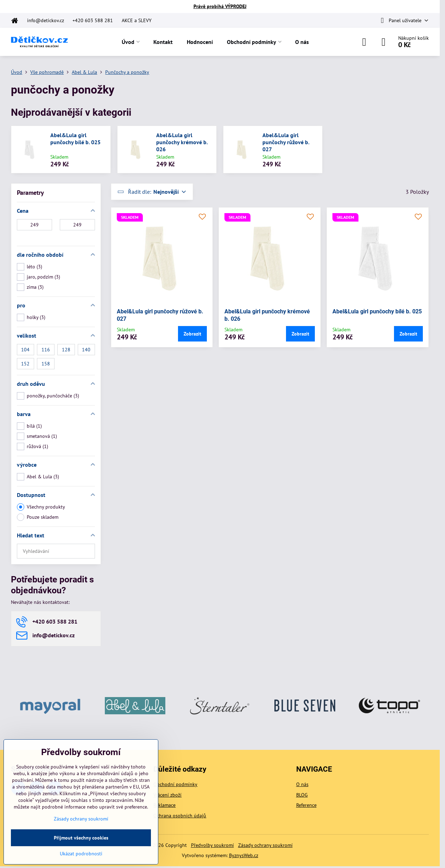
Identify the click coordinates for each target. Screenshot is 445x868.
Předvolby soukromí (212, 845)
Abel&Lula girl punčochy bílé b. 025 (75, 139)
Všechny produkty (41, 507)
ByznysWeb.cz (244, 855)
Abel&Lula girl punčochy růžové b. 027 (286, 142)
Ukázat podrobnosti (81, 854)
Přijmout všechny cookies (81, 838)
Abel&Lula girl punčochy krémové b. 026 (182, 142)
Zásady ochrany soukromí (265, 845)
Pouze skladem (38, 517)
